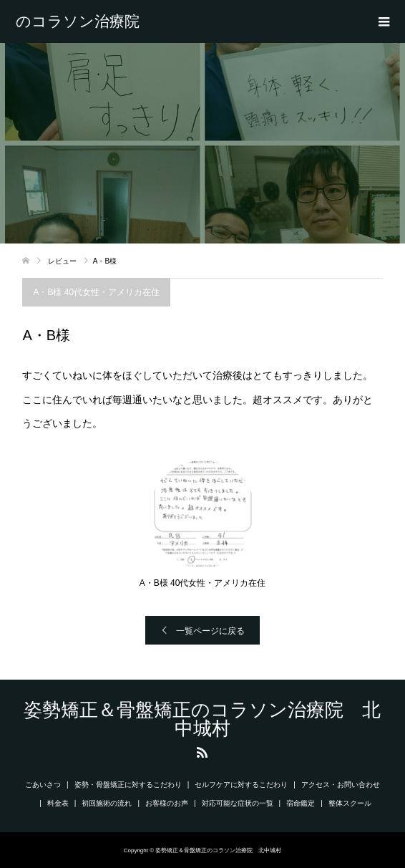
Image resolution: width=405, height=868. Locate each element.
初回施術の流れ (107, 803)
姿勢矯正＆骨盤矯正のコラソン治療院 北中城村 (85, 21)
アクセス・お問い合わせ (341, 785)
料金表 (58, 803)
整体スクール (350, 803)
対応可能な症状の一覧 (238, 803)
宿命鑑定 (301, 803)
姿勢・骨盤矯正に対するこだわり (128, 785)
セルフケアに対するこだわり (241, 785)
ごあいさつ (43, 785)
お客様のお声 (167, 803)
